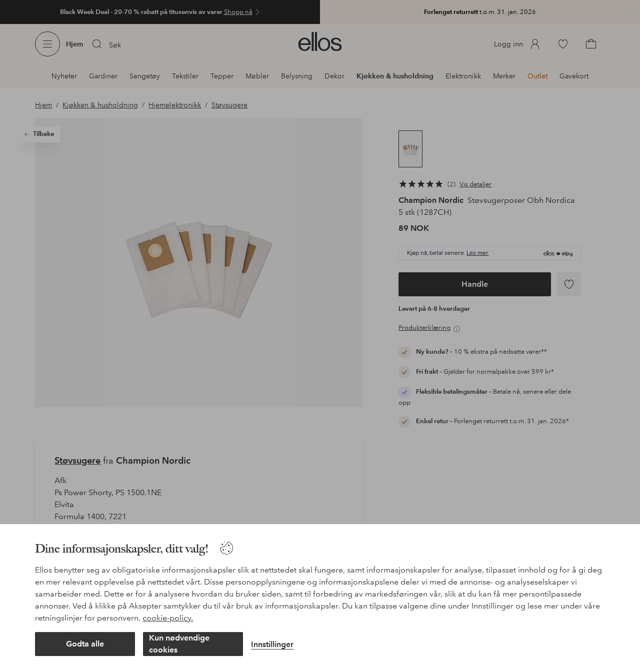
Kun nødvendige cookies (179, 644)
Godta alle (85, 644)
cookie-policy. (168, 618)
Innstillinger (272, 644)
